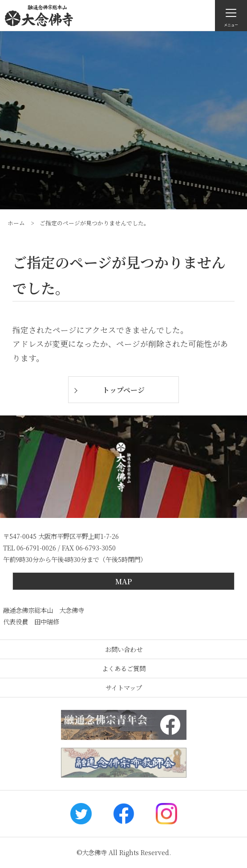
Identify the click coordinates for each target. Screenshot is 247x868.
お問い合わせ (124, 649)
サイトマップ (124, 687)
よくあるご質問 (124, 668)
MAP (123, 581)
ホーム (16, 223)
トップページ (123, 390)
